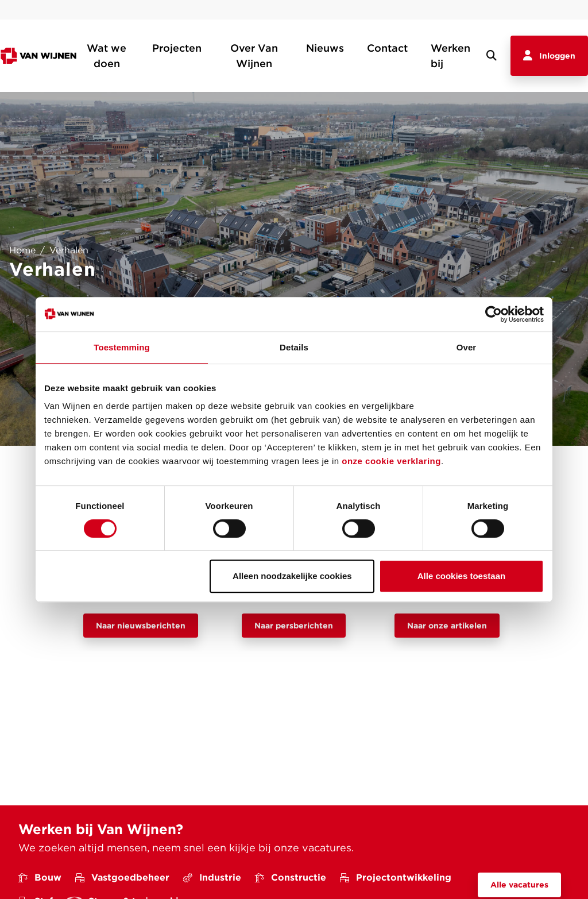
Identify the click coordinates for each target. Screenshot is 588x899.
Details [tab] (294, 347)
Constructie (291, 877)
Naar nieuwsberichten (141, 626)
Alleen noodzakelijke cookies (292, 576)
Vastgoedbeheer (122, 877)
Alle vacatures (519, 885)
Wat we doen (107, 56)
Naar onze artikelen (447, 626)
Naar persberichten (294, 626)
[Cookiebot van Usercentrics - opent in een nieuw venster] (494, 314)
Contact (387, 48)
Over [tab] (467, 347)
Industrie (212, 877)
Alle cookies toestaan (461, 576)
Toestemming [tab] (122, 347)
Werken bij (450, 56)
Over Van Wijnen (254, 56)
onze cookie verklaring (391, 461)
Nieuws (325, 48)
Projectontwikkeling (396, 877)
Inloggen (549, 56)
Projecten (177, 48)
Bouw (40, 877)
